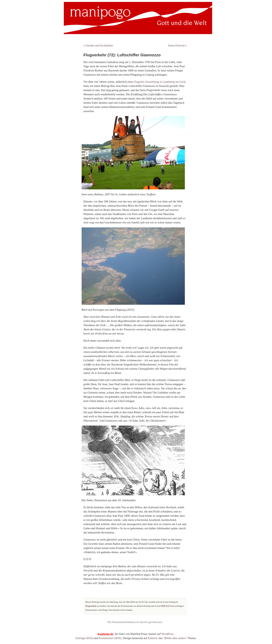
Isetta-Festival (176, 45)
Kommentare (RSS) (110, 638)
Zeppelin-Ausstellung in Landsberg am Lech (160, 82)
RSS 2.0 (165, 606)
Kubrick (152, 638)
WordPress (168, 634)
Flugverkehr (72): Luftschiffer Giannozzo (122, 55)
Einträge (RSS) (84, 638)
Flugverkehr (91, 606)
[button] (8, 636)
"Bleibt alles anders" (175, 638)
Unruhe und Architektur (99, 45)
